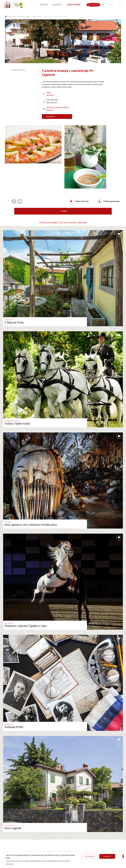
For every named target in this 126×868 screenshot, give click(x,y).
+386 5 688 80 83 (52, 100)
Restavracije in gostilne (24, 17)
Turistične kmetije (36, 17)
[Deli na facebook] (14, 201)
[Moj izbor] (104, 5)
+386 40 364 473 (52, 103)
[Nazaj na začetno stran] (7, 5)
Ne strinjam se (90, 856)
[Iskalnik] (113, 5)
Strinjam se (107, 856)
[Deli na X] (20, 201)
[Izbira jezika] (121, 5)
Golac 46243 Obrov (50, 94)
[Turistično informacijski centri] (108, 5)
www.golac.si (50, 116)
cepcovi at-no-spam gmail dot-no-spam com (58, 109)
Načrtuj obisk (12, 17)
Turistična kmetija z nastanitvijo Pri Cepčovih (55, 17)
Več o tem (9, 864)
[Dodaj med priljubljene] (79, 201)
